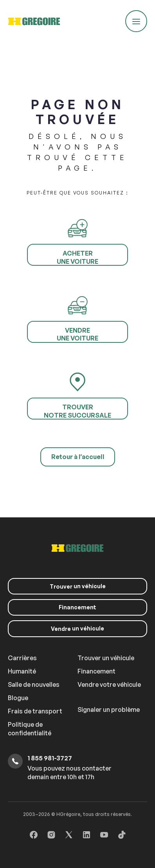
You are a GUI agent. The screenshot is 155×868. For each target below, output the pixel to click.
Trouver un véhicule (106, 658)
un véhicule (78, 586)
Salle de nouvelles (34, 684)
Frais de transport (35, 711)
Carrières (22, 658)
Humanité (22, 671)
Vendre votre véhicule (109, 684)
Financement (77, 607)
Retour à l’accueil (78, 457)
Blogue (18, 698)
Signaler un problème (109, 710)
